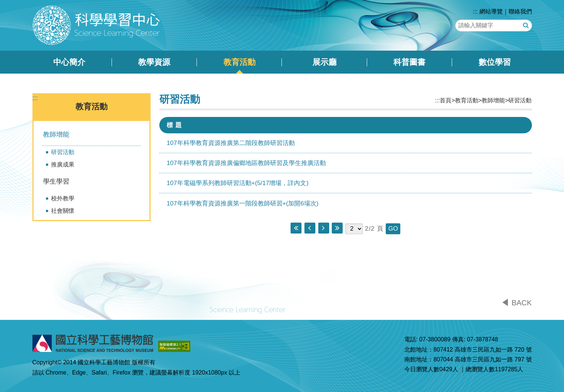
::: (475, 11)
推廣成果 (63, 164)
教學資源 (154, 62)
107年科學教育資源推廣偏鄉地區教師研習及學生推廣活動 (246, 163)
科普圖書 (409, 62)
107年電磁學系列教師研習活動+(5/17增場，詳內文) (238, 183)
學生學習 (56, 181)
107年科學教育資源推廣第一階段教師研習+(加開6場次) (242, 203)
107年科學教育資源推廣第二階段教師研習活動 (231, 143)
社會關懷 (63, 211)
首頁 (446, 100)
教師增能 (56, 134)
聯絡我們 (520, 11)
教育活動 (240, 62)
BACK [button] (522, 303)
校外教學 (63, 198)
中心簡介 (69, 62)
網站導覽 (491, 11)
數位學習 (495, 62)
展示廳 (324, 62)
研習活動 (63, 152)
